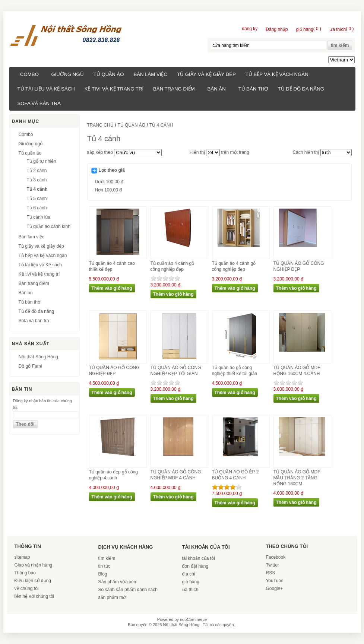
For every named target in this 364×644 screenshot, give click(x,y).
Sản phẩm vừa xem (118, 582)
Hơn (109, 190)
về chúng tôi (27, 589)
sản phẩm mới (113, 597)
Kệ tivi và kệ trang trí (114, 89)
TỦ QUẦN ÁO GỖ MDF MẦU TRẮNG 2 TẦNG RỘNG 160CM (297, 478)
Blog (103, 574)
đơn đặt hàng (195, 566)
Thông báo (25, 573)
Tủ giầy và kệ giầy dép (206, 74)
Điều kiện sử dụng (33, 581)
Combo (29, 74)
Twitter (273, 565)
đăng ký (250, 29)
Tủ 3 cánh (37, 180)
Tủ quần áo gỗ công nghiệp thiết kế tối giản (235, 371)
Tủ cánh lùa (39, 217)
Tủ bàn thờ (253, 89)
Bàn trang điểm (174, 89)
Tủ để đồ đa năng (301, 89)
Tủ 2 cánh (37, 171)
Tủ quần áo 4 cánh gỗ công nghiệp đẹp (172, 266)
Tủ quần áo (109, 74)
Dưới (109, 182)
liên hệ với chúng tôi (34, 596)
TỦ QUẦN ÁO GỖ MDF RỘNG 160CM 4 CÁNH (297, 371)
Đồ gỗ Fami (30, 366)
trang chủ (100, 125)
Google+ (275, 589)
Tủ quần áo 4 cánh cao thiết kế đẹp (112, 266)
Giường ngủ (68, 74)
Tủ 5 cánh (37, 199)
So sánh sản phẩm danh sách (128, 590)
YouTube (275, 581)
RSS (271, 573)
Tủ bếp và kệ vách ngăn (277, 74)
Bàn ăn (217, 89)
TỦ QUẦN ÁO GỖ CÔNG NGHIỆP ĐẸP (114, 371)
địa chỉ (189, 574)
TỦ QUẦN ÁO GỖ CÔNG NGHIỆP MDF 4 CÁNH (176, 475)
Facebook (276, 557)
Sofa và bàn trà (39, 103)
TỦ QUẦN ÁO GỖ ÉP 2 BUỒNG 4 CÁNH (235, 475)
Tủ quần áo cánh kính (49, 226)
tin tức (105, 566)
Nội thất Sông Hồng (38, 357)
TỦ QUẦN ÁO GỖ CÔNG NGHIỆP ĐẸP (299, 266)
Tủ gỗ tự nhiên (42, 161)
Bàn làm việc (150, 74)
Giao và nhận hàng (34, 565)
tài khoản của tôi (199, 558)
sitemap (22, 557)
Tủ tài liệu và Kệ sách (46, 89)
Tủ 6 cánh (37, 208)
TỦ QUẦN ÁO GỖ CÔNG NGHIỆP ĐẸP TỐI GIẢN (176, 371)
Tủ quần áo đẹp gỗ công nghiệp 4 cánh (113, 475)
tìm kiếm (107, 558)
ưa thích (190, 590)
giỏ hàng (191, 582)
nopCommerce (193, 619)
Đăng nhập (277, 29)
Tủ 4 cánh (37, 189)
